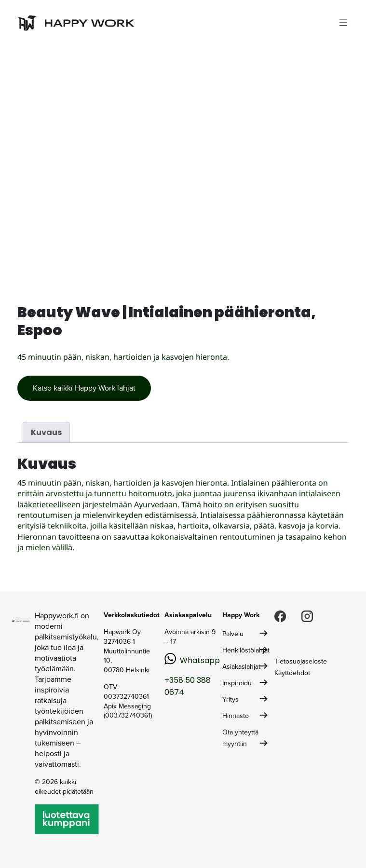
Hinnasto (236, 716)
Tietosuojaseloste (301, 661)
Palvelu (233, 634)
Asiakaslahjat (241, 667)
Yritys (230, 699)
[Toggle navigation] (343, 23)
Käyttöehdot (292, 673)
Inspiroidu (237, 683)
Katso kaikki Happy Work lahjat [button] (84, 388)
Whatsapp (200, 660)
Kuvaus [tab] (46, 432)
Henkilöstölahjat (246, 650)
